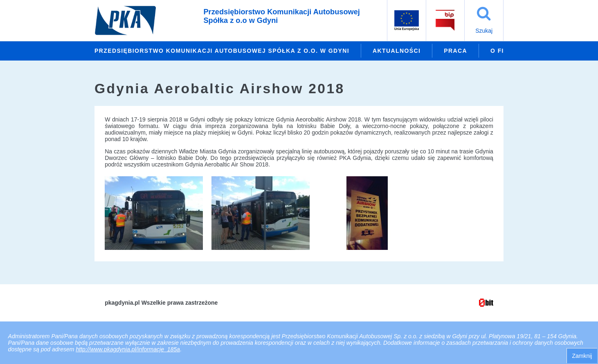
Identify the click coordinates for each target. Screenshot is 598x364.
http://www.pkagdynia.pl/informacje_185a (128, 349)
